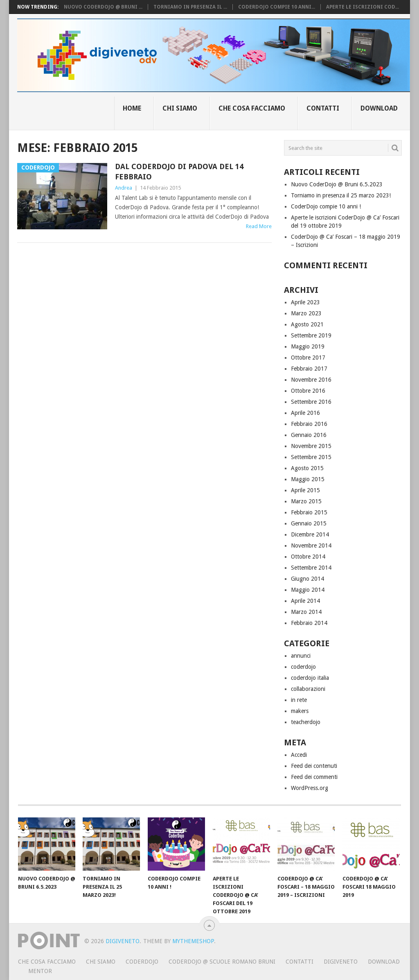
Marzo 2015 (306, 501)
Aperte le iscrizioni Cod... (363, 7)
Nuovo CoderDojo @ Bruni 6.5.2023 (337, 184)
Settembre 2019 (311, 335)
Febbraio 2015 (309, 512)
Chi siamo (180, 108)
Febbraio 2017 (309, 369)
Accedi (299, 755)
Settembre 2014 (311, 568)
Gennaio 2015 (309, 523)
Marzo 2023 (306, 313)
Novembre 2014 (311, 545)
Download (379, 108)
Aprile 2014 (305, 601)
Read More (259, 226)
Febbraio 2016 (309, 424)
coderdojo (303, 667)
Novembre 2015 (311, 446)
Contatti (323, 108)
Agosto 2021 (307, 324)
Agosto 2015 (307, 468)
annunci (301, 656)
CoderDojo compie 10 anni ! (326, 206)
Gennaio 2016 (309, 435)
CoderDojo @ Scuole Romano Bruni (222, 962)
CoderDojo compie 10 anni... (277, 7)
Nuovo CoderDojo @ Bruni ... (103, 7)
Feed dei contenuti (314, 766)
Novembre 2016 (311, 380)
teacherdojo (306, 722)
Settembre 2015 (311, 457)
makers (300, 711)
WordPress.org (310, 788)
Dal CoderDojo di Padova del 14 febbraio (179, 172)
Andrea (124, 188)
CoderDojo (142, 962)
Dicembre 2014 (310, 534)
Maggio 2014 (308, 590)
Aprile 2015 (305, 490)
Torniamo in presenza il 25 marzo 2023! (341, 195)
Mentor (40, 971)
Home (132, 108)
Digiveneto (123, 941)
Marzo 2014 (306, 612)
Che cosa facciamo (252, 108)
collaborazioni (308, 689)
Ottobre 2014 (308, 557)
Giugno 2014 (307, 579)
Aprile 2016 (305, 413)
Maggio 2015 (308, 479)
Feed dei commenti (314, 777)
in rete (299, 700)
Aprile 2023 (305, 302)
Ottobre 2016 (308, 391)
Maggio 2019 (308, 346)
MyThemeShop (193, 941)
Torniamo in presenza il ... (190, 7)
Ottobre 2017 (308, 358)
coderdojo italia (310, 678)
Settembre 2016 (311, 402)
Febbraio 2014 (309, 623)
